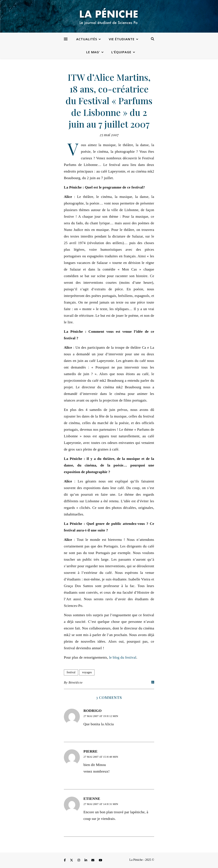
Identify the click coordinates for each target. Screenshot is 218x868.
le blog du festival (123, 657)
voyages (87, 672)
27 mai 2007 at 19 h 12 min (101, 716)
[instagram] (79, 860)
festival (71, 672)
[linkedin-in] (86, 860)
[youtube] (100, 860)
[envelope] (93, 860)
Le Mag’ (93, 52)
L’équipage (121, 52)
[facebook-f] (65, 860)
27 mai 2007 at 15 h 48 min (101, 757)
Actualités (87, 39)
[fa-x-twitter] (72, 860)
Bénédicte (76, 682)
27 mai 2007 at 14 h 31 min (101, 804)
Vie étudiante (122, 39)
